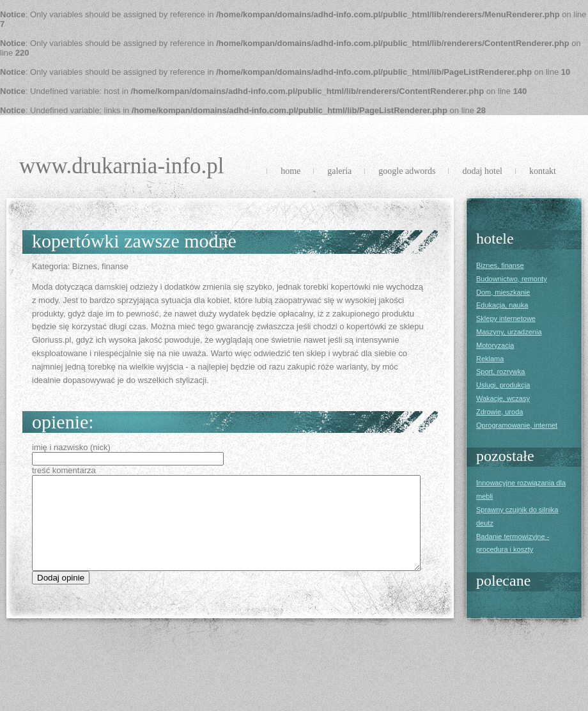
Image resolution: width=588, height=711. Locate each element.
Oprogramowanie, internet (517, 425)
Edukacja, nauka (502, 305)
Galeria (339, 171)
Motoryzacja (495, 345)
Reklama (490, 359)
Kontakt (543, 171)
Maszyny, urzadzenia (509, 332)
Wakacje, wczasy (503, 398)
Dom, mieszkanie (503, 292)
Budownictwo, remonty (512, 279)
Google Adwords (407, 171)
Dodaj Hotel (482, 171)
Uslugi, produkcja (503, 385)
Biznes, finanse (500, 265)
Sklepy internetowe (506, 318)
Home (290, 171)
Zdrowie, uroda (499, 412)
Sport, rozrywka (500, 371)
